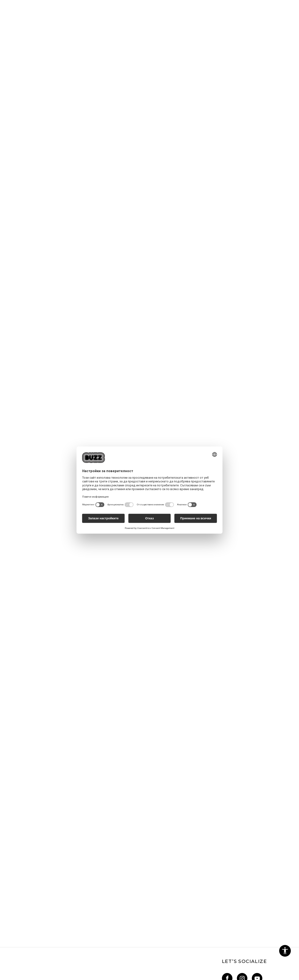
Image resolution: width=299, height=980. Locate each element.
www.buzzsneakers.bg (44, 977)
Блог (17, 887)
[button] (285, 951)
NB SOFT (98, 977)
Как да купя (76, 879)
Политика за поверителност (133, 882)
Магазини (21, 881)
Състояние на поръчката (88, 905)
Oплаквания (128, 898)
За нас (18, 868)
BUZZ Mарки (182, 886)
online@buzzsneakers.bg (33, 900)
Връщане (73, 886)
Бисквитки (128, 891)
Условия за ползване (136, 873)
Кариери (20, 874)
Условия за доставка (84, 892)
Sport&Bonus (181, 868)
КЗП (122, 911)
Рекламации (128, 904)
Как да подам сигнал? (84, 899)
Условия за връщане (135, 924)
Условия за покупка (135, 917)
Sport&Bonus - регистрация (182, 877)
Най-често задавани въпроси (84, 870)
